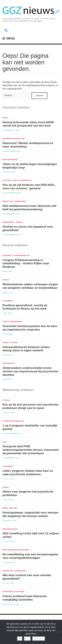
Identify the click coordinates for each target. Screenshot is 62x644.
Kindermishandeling (13, 421)
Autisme (7, 180)
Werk (5, 508)
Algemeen (8, 301)
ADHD (5, 118)
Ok (20, 638)
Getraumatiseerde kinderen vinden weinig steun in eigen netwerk (26, 349)
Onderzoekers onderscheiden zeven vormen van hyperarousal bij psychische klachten (30, 371)
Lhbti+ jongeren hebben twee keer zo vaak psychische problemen (28, 472)
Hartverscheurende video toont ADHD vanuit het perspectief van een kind (28, 124)
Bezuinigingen (10, 160)
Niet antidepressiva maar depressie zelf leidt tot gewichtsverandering (29, 208)
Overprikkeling (21, 256)
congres (7, 256)
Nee (27, 638)
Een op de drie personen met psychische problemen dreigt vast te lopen (30, 406)
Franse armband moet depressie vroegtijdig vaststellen (25, 598)
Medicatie (20, 139)
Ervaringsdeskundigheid (16, 550)
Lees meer (39, 638)
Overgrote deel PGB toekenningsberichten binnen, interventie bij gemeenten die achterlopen (31, 450)
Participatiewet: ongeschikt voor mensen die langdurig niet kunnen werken (30, 514)
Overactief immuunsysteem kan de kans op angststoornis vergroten (30, 328)
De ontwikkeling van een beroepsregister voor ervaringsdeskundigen (30, 556)
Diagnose (19, 592)
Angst (6, 322)
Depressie (8, 139)
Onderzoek (26, 180)
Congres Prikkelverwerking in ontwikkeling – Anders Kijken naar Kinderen (26, 263)
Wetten (13, 508)
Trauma (14, 343)
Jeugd (15, 180)
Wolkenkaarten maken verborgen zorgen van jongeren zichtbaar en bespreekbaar (30, 286)
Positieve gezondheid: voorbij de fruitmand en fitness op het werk (25, 307)
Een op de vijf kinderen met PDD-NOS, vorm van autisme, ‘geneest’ (29, 187)
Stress (19, 222)
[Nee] (58, 632)
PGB (4, 442)
